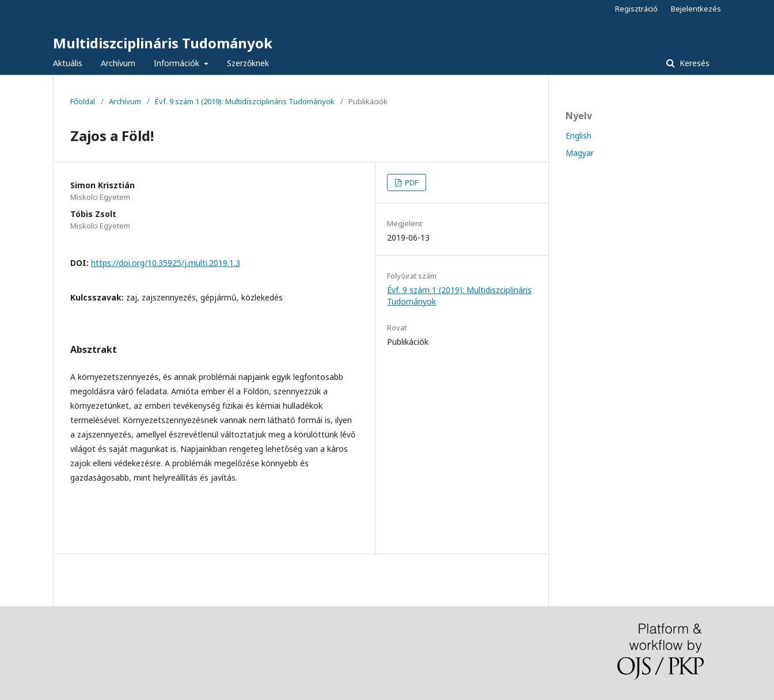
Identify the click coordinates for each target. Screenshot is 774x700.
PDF (411, 182)
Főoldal (83, 101)
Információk (178, 63)
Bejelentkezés (696, 9)
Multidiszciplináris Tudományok (163, 43)
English (578, 136)
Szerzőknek (248, 63)
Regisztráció (636, 9)
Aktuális (68, 63)
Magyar (580, 153)
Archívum (118, 63)
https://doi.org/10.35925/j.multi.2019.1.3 (166, 263)
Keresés (693, 63)
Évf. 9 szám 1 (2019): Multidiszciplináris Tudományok (245, 101)
